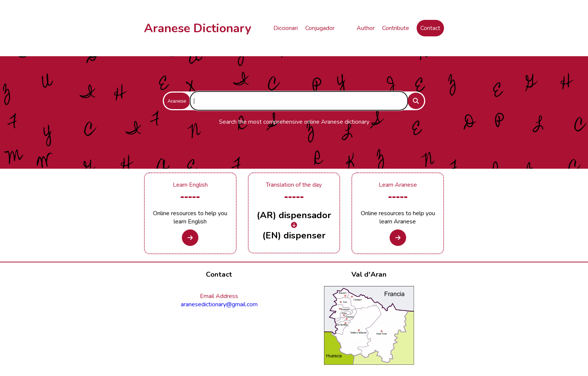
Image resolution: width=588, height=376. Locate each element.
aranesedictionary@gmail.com (219, 304)
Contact (430, 28)
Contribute (396, 28)
